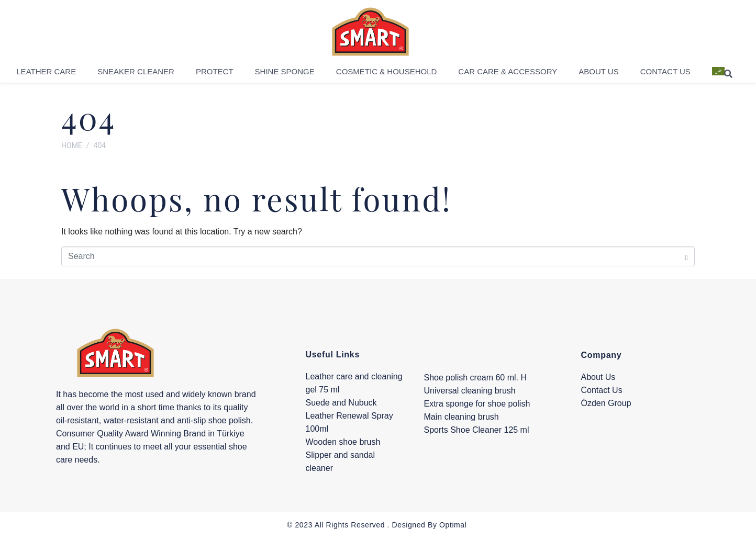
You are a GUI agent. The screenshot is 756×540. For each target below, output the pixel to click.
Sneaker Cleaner (136, 75)
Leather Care (46, 75)
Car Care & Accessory (508, 75)
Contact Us (665, 75)
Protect (215, 75)
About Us (598, 75)
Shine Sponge (285, 75)
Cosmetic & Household (387, 75)
